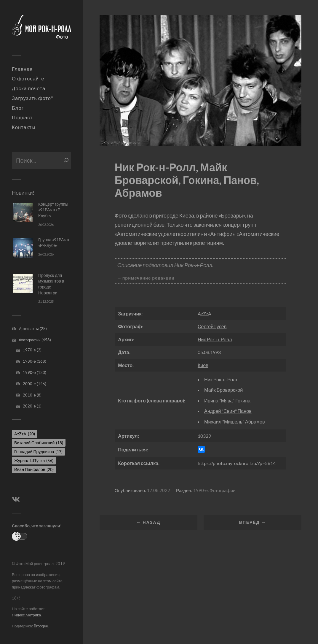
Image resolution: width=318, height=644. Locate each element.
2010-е (29, 395)
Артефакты (29, 329)
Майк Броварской (223, 390)
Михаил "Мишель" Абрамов (235, 422)
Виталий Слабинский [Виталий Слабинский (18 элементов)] (39, 443)
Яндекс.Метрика (26, 615)
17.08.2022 (159, 490)
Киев (203, 365)
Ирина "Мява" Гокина (227, 400)
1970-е (29, 350)
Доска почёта (29, 88)
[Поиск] (66, 160)
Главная (22, 69)
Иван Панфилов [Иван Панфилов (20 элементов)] (34, 469)
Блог (18, 108)
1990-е (29, 372)
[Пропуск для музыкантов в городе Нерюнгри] (23, 284)
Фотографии (30, 340)
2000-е (29, 384)
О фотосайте (28, 79)
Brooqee (41, 626)
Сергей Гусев (212, 326)
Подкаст (22, 118)
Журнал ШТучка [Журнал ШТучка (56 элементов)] (34, 460)
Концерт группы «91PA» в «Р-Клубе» (53, 210)
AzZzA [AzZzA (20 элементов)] (25, 434)
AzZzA (204, 314)
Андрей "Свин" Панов (228, 411)
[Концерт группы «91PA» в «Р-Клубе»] (23, 212)
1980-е (29, 361)
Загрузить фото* (33, 98)
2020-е (29, 406)
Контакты (24, 127)
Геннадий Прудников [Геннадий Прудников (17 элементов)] (38, 452)
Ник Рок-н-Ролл (215, 339)
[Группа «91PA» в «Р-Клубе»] (23, 248)
